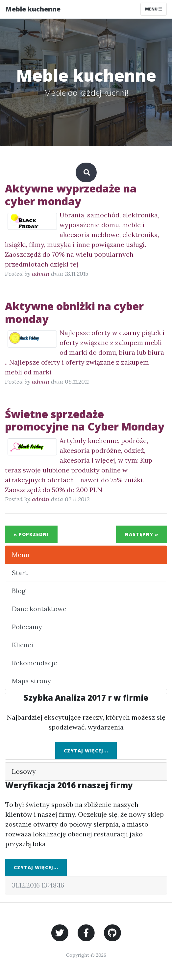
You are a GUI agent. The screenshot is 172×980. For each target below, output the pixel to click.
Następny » (142, 534)
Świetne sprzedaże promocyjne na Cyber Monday (85, 420)
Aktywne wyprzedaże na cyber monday (71, 195)
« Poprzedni (31, 534)
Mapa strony (31, 681)
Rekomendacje (35, 663)
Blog (19, 591)
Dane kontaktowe (39, 609)
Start (20, 573)
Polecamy (27, 627)
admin (41, 274)
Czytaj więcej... (86, 751)
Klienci (23, 645)
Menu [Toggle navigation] (154, 9)
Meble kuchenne (33, 9)
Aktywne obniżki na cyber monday (74, 312)
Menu (21, 555)
